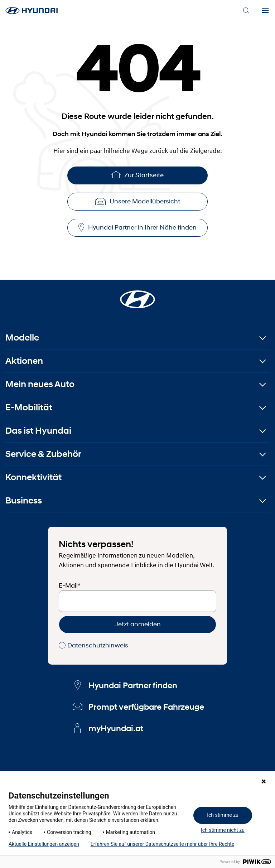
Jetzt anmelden (138, 624)
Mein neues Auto (40, 384)
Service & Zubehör (43, 454)
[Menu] (265, 11)
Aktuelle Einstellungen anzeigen (44, 844)
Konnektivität (33, 477)
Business (24, 500)
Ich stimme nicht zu (223, 830)
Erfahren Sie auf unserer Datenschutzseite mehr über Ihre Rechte (162, 844)
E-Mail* (70, 585)
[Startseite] (137, 295)
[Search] (246, 11)
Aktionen (24, 361)
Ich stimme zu (223, 815)
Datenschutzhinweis (93, 645)
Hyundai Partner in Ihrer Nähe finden (137, 228)
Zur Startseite (137, 175)
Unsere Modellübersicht (137, 201)
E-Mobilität (29, 407)
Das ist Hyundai (38, 431)
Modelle (22, 337)
